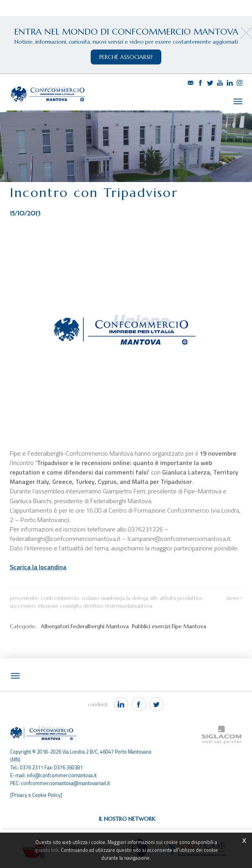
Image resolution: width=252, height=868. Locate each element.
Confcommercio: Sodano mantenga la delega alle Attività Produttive (122, 597)
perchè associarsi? (126, 57)
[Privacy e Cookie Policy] (36, 794)
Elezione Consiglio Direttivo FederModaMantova (95, 604)
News (233, 597)
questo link (47, 850)
